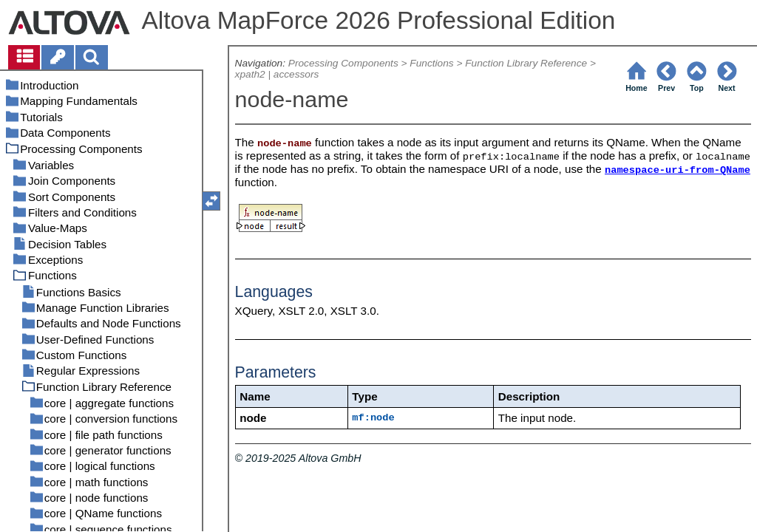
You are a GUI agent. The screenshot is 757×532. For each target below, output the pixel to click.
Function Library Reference (526, 63)
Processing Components (343, 63)
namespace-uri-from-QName (678, 170)
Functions (431, 63)
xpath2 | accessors (277, 74)
